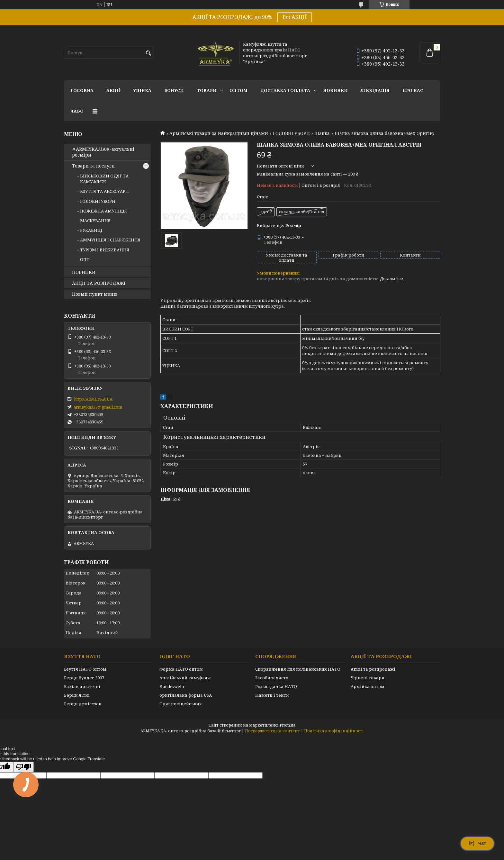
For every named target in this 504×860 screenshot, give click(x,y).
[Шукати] (148, 53)
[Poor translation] (23, 767)
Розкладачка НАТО (276, 686)
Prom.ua (288, 725)
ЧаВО (77, 111)
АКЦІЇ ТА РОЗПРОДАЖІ (99, 283)
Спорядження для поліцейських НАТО (298, 669)
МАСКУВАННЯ (95, 221)
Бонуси (174, 90)
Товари (207, 90)
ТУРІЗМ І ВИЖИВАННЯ (105, 250)
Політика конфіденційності (334, 731)
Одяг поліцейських (181, 704)
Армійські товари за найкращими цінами (219, 133)
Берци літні (77, 695)
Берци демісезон (83, 704)
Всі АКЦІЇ (295, 17)
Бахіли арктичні (82, 686)
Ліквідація (375, 90)
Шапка (322, 133)
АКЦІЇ (113, 90)
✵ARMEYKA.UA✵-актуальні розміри (103, 152)
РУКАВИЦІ (91, 230)
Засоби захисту (272, 678)
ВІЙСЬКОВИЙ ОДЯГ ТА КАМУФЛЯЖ (104, 179)
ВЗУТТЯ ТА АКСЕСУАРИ (104, 191)
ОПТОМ (239, 90)
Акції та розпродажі (373, 669)
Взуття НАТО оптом (85, 669)
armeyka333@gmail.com (98, 407)
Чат (477, 843)
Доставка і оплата (285, 90)
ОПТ (85, 259)
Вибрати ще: (279, 225)
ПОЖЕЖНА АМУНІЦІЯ (104, 211)
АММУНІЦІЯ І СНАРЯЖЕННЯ (110, 240)
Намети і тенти (272, 695)
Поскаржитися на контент (272, 731)
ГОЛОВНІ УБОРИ (291, 133)
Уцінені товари (368, 678)
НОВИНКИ (335, 90)
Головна (82, 90)
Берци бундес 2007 (84, 678)
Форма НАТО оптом (181, 669)
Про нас (413, 90)
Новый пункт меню (95, 294)
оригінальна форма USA (186, 695)
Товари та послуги (93, 166)
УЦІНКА (142, 90)
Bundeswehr (172, 686)
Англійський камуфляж (185, 678)
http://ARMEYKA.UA (93, 399)
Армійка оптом (368, 686)
